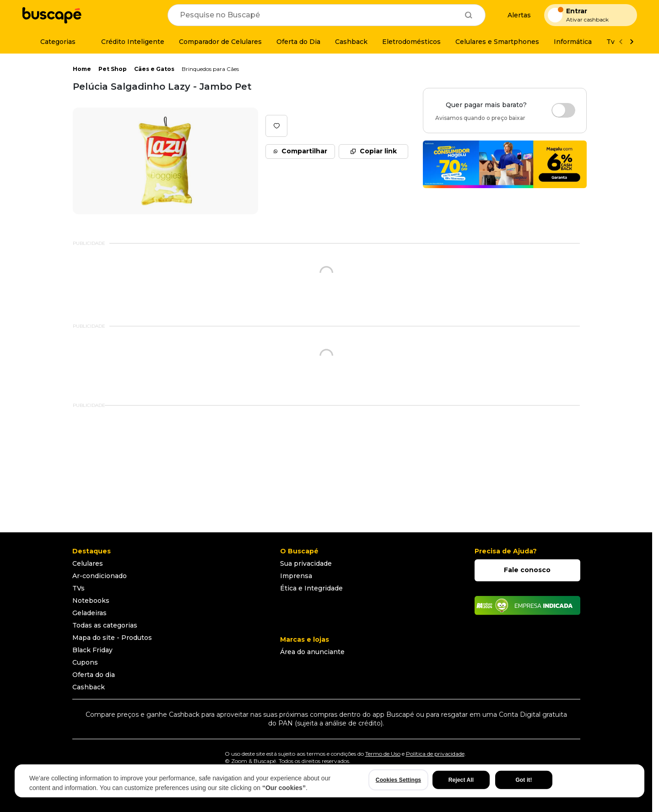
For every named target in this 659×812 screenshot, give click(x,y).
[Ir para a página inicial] (52, 15)
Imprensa (296, 576)
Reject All (461, 780)
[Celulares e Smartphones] (497, 42)
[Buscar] (469, 15)
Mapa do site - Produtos (112, 638)
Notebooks (91, 601)
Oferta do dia (94, 675)
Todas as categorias (105, 625)
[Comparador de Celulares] (220, 42)
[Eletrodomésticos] (411, 42)
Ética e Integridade (311, 588)
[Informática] (573, 42)
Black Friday (92, 650)
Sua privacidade (306, 563)
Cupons (85, 662)
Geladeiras (89, 613)
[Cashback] (351, 42)
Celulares (88, 563)
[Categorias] (52, 42)
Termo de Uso (383, 754)
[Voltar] (621, 42)
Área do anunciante (312, 652)
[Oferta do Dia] (298, 42)
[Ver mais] (632, 42)
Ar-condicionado (100, 576)
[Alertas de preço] (515, 15)
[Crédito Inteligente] (127, 42)
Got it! (524, 780)
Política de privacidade (435, 754)
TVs (78, 588)
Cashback (89, 687)
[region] (329, 781)
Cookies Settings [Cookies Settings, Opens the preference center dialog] (398, 780)
